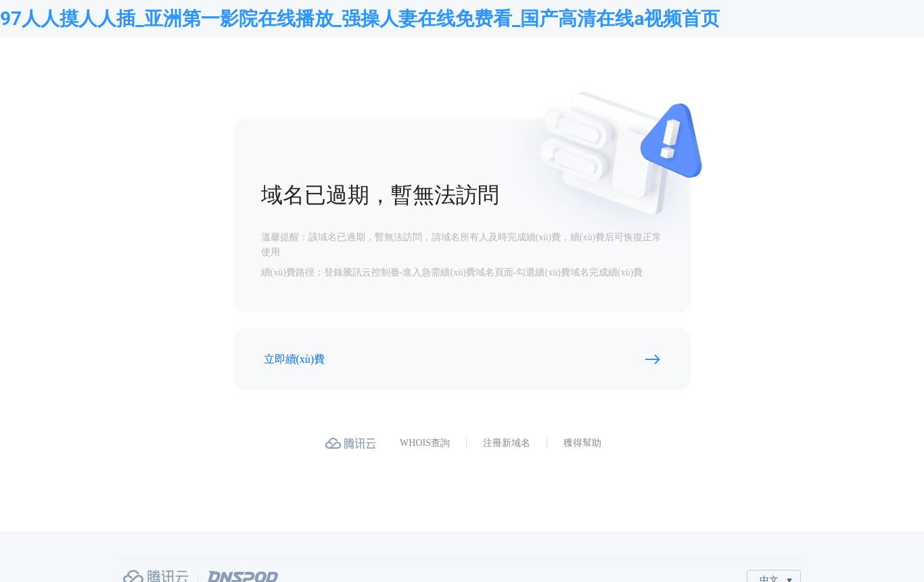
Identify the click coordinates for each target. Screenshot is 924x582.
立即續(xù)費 (295, 359)
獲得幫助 (582, 443)
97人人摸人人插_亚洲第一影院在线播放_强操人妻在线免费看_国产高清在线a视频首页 (360, 19)
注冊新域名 (507, 443)
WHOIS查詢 (425, 443)
